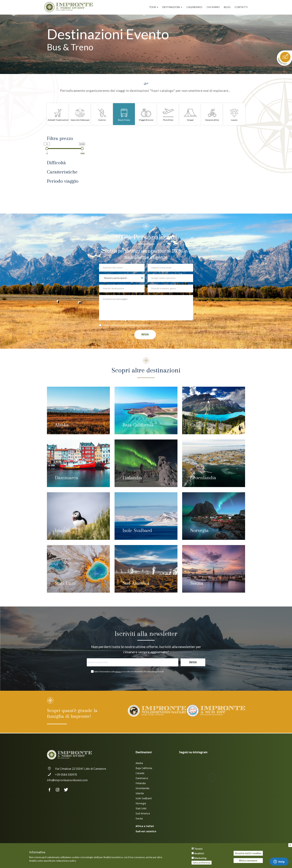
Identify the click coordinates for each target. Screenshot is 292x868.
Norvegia (199, 530)
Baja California (138, 425)
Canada (198, 425)
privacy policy (69, 861)
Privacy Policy (143, 325)
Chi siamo (213, 7)
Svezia (197, 583)
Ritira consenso (248, 860)
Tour (154, 7)
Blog (227, 7)
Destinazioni (172, 7)
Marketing (200, 858)
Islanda (62, 530)
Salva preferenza (202, 863)
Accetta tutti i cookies (248, 853)
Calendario (194, 7)
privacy (119, 672)
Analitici (199, 853)
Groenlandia (203, 478)
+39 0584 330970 (62, 775)
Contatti (241, 7)
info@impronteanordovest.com (67, 780)
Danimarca (66, 478)
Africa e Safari (145, 826)
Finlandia (132, 478)
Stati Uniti (65, 583)
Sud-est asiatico (146, 831)
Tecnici (198, 849)
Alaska (62, 425)
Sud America (136, 583)
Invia (145, 335)
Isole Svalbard (137, 530)
